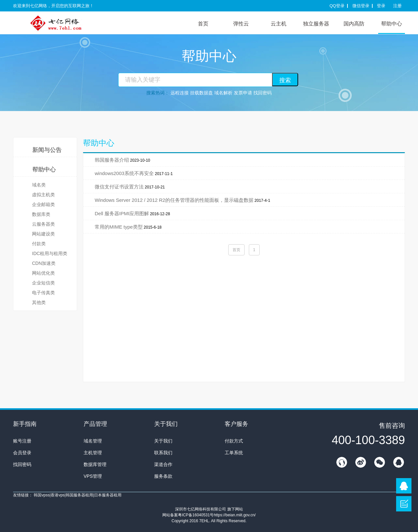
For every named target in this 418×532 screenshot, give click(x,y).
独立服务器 (316, 24)
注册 (397, 6)
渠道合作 (163, 464)
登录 (381, 6)
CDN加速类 (44, 263)
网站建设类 (43, 234)
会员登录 (22, 453)
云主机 (279, 24)
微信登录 (361, 6)
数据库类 (41, 214)
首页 (203, 24)
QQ (398, 462)
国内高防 (354, 24)
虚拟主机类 (43, 195)
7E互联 (62, 23)
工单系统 (234, 453)
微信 (379, 462)
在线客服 (342, 462)
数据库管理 (95, 464)
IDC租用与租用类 (50, 253)
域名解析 (223, 93)
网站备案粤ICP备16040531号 (188, 515)
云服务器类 (43, 224)
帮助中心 (392, 24)
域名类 (39, 185)
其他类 (39, 302)
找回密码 (263, 93)
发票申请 (243, 93)
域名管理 (93, 441)
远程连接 (180, 93)
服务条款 (163, 476)
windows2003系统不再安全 (124, 173)
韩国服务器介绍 (112, 160)
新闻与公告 (47, 150)
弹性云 (241, 24)
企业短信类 (43, 283)
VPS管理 (93, 476)
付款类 (39, 244)
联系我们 (163, 453)
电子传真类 (43, 293)
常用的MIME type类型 (119, 227)
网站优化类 (43, 273)
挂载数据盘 (201, 93)
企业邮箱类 (43, 204)
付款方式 (234, 441)
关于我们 (163, 441)
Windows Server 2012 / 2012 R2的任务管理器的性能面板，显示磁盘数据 (174, 200)
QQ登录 (337, 6)
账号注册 (22, 441)
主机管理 (93, 453)
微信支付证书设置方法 (119, 187)
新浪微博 (361, 462)
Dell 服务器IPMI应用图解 (122, 213)
